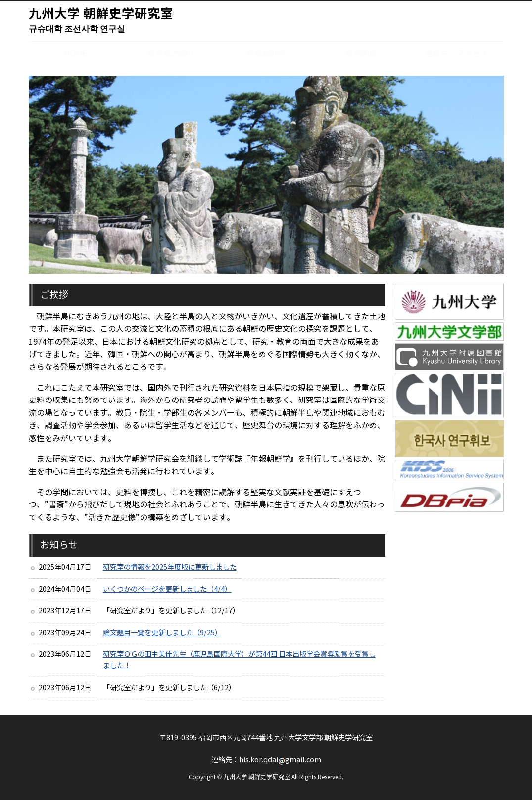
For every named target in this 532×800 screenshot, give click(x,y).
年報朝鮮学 (266, 53)
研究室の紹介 (171, 53)
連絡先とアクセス (456, 53)
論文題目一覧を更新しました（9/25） (162, 633)
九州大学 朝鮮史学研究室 (101, 21)
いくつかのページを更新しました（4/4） (167, 589)
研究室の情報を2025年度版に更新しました (170, 567)
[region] (266, 175)
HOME (76, 55)
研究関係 (361, 53)
